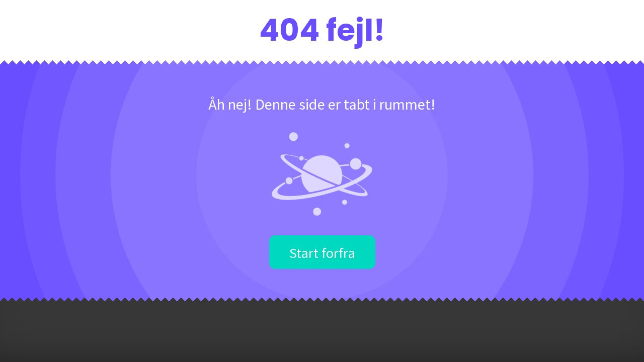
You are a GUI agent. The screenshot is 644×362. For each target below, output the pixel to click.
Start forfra (322, 252)
